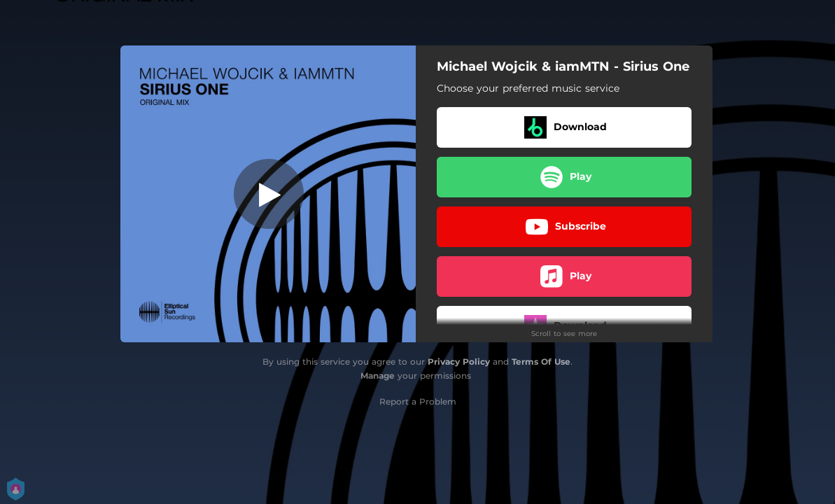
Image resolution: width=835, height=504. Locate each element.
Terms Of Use (541, 362)
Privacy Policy (459, 362)
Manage (378, 376)
